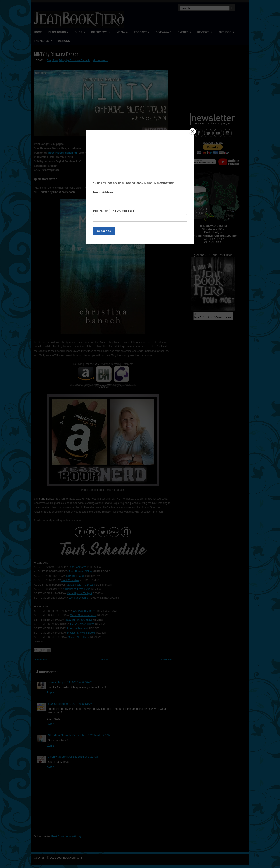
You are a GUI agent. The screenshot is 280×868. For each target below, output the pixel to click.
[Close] (192, 131)
